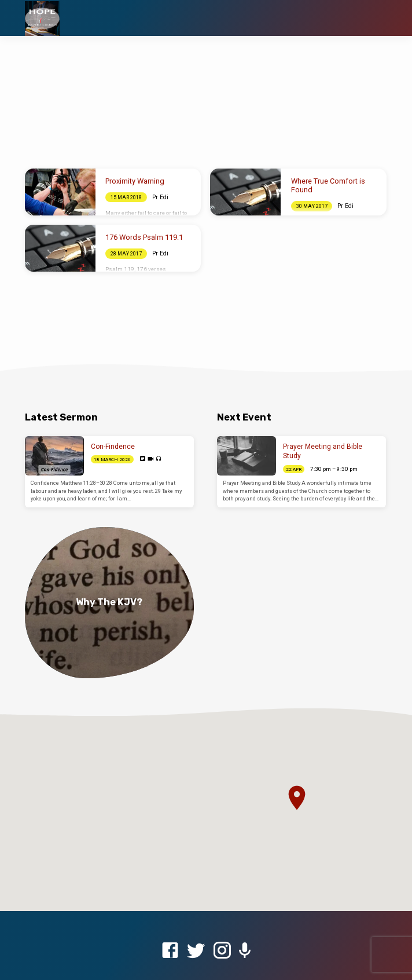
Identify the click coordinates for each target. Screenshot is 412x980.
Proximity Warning (135, 181)
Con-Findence (113, 447)
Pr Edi (160, 197)
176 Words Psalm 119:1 (144, 237)
